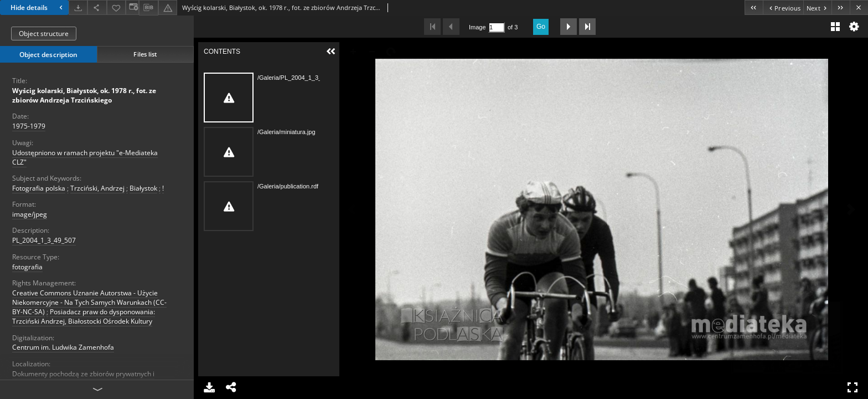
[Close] (859, 7)
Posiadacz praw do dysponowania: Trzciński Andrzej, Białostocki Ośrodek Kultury (84, 316)
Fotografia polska (39, 188)
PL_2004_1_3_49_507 (44, 240)
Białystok (143, 188)
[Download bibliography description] (148, 8)
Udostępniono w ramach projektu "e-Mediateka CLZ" (85, 157)
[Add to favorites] (116, 7)
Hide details (38, 7)
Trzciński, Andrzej (97, 188)
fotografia (27, 267)
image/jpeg (30, 214)
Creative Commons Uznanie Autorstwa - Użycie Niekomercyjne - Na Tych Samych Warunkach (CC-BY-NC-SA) (89, 302)
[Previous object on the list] (783, 7)
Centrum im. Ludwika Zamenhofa (63, 347)
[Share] (97, 7)
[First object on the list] (754, 7)
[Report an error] (168, 7)
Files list (145, 54)
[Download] (78, 7)
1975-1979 (29, 126)
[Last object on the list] (841, 7)
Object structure (44, 34)
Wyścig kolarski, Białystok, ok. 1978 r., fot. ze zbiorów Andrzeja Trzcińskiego (84, 95)
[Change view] (132, 7)
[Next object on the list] (817, 7)
